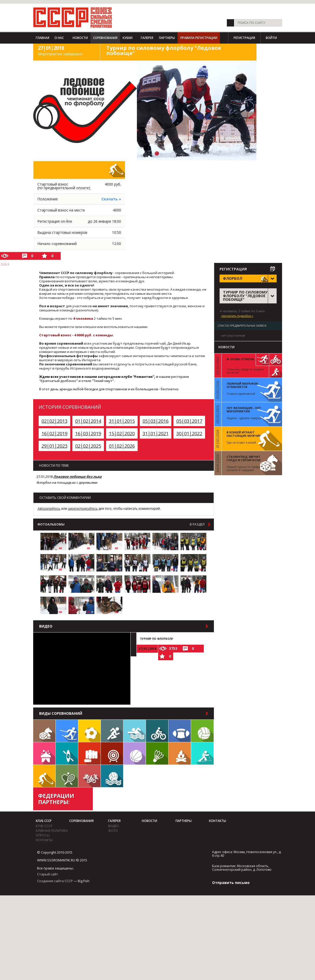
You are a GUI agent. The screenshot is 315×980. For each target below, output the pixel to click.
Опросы (43, 835)
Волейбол (202, 731)
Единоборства (89, 753)
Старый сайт (48, 874)
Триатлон (89, 776)
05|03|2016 (156, 421)
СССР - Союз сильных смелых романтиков (73, 17)
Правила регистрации (199, 38)
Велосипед (157, 731)
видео (114, 826)
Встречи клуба (44, 753)
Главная (43, 38)
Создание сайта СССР (55, 881)
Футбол (89, 731)
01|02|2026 (122, 446)
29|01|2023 (54, 446)
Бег (112, 731)
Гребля (67, 753)
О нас (59, 38)
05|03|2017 (189, 421)
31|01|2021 (156, 433)
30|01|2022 (189, 433)
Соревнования (105, 38)
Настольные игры (44, 731)
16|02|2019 (54, 433)
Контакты (44, 840)
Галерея (147, 38)
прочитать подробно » (237, 316)
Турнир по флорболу (157, 639)
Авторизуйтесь (49, 509)
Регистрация (244, 38)
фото (113, 831)
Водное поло (112, 776)
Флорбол (44, 776)
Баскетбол (135, 753)
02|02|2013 (54, 421)
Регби (180, 731)
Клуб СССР (44, 821)
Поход (180, 753)
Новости (80, 38)
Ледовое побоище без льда (78, 477)
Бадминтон (157, 753)
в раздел (197, 525)
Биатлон (202, 753)
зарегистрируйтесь (83, 509)
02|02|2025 (88, 446)
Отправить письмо (231, 883)
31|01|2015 (122, 421)
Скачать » (111, 199)
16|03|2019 (88, 433)
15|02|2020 (122, 433)
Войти (271, 38)
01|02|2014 (88, 421)
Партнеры (167, 38)
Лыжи (67, 731)
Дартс (112, 753)
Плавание (135, 731)
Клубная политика (52, 831)
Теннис (67, 776)
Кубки (128, 38)
